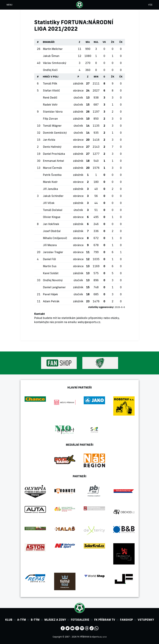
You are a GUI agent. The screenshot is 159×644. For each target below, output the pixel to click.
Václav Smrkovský (55, 63)
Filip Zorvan (50, 119)
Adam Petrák (51, 301)
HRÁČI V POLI (51, 77)
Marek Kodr (50, 182)
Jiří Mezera (50, 245)
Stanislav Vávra (53, 112)
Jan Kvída (49, 140)
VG (104, 42)
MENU (9, 5)
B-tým (35, 620)
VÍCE (150, 5)
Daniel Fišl (49, 259)
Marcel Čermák (53, 168)
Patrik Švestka (52, 175)
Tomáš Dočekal (53, 210)
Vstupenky (146, 620)
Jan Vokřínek (51, 224)
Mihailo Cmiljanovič (55, 238)
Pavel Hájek (50, 294)
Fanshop (126, 620)
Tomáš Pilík (50, 83)
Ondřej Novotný (53, 280)
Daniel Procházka (54, 154)
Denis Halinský (52, 147)
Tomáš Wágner (52, 126)
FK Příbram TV (105, 620)
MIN (96, 77)
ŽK (113, 42)
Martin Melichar (53, 49)
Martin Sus (50, 266)
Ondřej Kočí (50, 70)
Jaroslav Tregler (53, 252)
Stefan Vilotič (51, 90)
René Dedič (50, 98)
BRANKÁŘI (49, 42)
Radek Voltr (50, 105)
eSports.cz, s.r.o (99, 637)
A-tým (22, 620)
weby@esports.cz (89, 322)
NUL (96, 42)
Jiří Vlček (49, 203)
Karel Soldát (51, 273)
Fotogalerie (80, 620)
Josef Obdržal (52, 231)
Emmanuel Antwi (53, 161)
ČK (121, 42)
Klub (9, 620)
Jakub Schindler (53, 196)
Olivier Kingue (52, 217)
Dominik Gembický (55, 133)
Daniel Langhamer (54, 287)
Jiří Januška (50, 189)
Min (88, 42)
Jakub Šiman (51, 56)
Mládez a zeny (55, 620)
